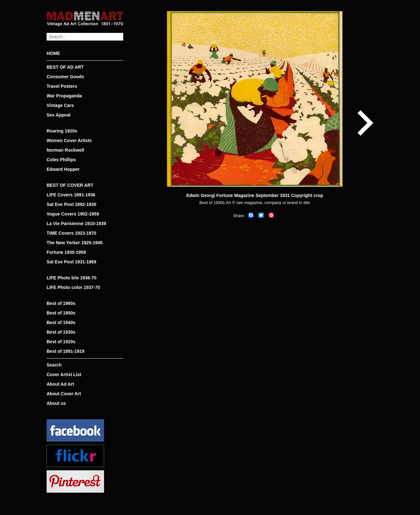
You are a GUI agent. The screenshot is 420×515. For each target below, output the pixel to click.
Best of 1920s (61, 342)
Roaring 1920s (62, 131)
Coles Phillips (61, 160)
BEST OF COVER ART (70, 185)
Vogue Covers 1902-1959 (73, 214)
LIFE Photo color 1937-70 (73, 287)
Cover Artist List (64, 375)
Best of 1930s (61, 332)
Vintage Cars (60, 105)
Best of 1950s (61, 313)
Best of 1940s (61, 322)
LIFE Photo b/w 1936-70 (71, 278)
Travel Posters (62, 86)
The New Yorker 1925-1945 (75, 243)
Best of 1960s (61, 303)
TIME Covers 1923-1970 (71, 233)
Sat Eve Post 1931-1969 (71, 262)
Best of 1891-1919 (65, 351)
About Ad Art (60, 384)
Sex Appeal (59, 115)
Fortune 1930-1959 (66, 252)
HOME (53, 53)
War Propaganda (64, 96)
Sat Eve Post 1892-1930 (71, 204)
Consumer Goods (65, 77)
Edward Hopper (63, 169)
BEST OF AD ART (65, 67)
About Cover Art (64, 394)
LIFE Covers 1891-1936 (71, 195)
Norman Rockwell (65, 150)
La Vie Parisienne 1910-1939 (76, 223)
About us (56, 403)
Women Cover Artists (69, 140)
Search (54, 365)
